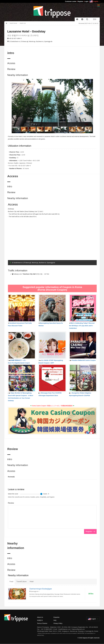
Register (80, 1)
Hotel (32, 582)
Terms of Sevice (42, 623)
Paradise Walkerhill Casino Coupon (84, 360)
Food (11, 582)
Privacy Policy (58, 623)
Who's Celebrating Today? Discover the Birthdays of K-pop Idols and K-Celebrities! (82, 326)
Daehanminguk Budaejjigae (41, 589)
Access (11, 63)
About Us (40, 617)
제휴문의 (40, 620)
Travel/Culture (21, 582)
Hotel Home (13, 23)
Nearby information (18, 75)
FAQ (55, 620)
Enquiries (56, 617)
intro (10, 186)
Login (86, 1)
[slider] (41, 494)
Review (11, 69)
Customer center (71, 1)
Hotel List (23, 23)
